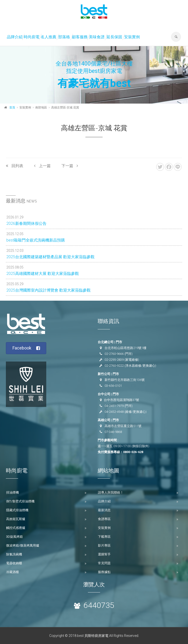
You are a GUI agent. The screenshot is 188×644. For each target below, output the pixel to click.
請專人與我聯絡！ (111, 492)
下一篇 (70, 166)
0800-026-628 (133, 452)
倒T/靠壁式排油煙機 (20, 501)
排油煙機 (12, 492)
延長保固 (114, 37)
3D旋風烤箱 (14, 537)
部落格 (64, 37)
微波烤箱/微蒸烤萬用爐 (23, 545)
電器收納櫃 (14, 563)
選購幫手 (104, 554)
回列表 (15, 166)
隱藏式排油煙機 (17, 510)
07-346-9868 (113, 432)
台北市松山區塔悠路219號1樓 (125, 348)
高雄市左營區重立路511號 (123, 426)
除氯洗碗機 (14, 554)
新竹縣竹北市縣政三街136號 (125, 380)
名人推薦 (48, 37)
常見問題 (104, 563)
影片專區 (104, 545)
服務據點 (104, 572)
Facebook (26, 348)
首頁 (12, 107)
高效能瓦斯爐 (16, 519)
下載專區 (104, 537)
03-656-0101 (113, 386)
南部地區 (41, 107)
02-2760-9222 (114, 366)
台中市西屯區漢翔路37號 (121, 400)
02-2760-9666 (114, 354)
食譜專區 (104, 519)
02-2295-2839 (114, 360)
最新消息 (104, 510)
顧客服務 (80, 37)
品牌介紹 (15, 37)
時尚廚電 (32, 37)
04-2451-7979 (114, 406)
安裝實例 (132, 37)
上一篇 (42, 166)
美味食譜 (97, 37)
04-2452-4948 (114, 412)
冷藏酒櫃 (12, 572)
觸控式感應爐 (16, 528)
